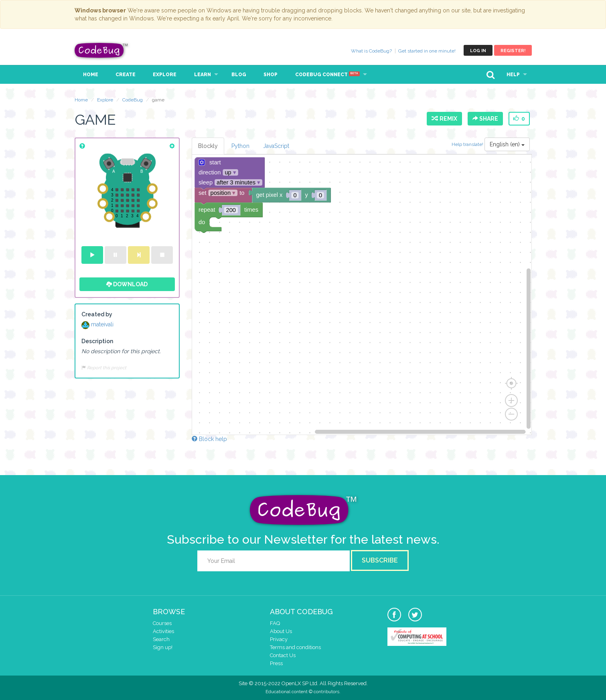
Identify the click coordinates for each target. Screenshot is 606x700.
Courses (162, 623)
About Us (281, 631)
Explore (165, 75)
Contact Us (283, 655)
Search (161, 639)
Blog (239, 75)
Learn (203, 75)
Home (91, 75)
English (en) (507, 144)
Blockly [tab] (208, 146)
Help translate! (468, 144)
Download (127, 284)
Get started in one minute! (427, 51)
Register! (513, 51)
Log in (478, 51)
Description (97, 341)
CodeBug (101, 50)
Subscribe (380, 560)
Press (276, 663)
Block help (209, 439)
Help (513, 75)
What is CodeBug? (371, 51)
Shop (271, 75)
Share (485, 119)
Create (126, 75)
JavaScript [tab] (276, 146)
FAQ (275, 623)
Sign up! (163, 647)
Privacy (279, 639)
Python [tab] (240, 146)
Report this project (104, 368)
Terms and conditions (295, 647)
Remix (444, 119)
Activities (163, 631)
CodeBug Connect (327, 75)
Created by (97, 314)
